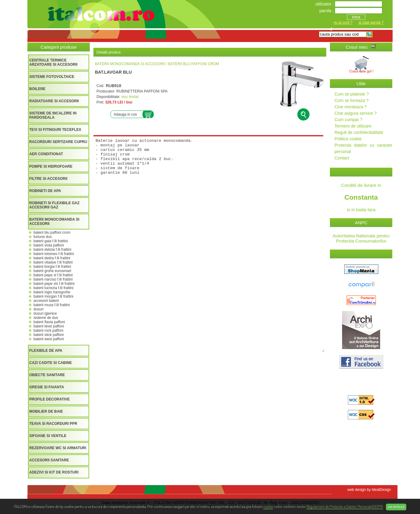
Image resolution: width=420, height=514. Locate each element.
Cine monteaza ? (351, 107)
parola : (327, 11)
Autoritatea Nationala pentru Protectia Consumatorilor (361, 238)
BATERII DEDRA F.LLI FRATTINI (52, 258)
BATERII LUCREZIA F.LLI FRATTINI (53, 288)
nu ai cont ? (343, 23)
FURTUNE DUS (43, 237)
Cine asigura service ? (356, 113)
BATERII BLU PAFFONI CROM (52, 233)
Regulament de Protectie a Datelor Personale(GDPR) (345, 506)
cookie (268, 506)
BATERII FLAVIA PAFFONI (49, 322)
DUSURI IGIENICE (45, 313)
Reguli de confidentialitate (359, 132)
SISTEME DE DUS (46, 318)
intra (356, 17)
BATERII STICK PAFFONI (49, 335)
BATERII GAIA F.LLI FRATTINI (51, 241)
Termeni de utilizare (353, 126)
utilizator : (325, 4)
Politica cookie (348, 139)
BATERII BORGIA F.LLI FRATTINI (52, 267)
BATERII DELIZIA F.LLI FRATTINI (52, 250)
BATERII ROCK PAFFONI (48, 330)
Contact (342, 158)
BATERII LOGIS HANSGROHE (52, 292)
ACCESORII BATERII (46, 301)
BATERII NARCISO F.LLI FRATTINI (53, 279)
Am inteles (396, 507)
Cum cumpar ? (348, 120)
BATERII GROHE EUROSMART (52, 271)
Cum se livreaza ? (352, 100)
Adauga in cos (125, 114)
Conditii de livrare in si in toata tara (361, 197)
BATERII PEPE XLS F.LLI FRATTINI (54, 284)
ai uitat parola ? (371, 23)
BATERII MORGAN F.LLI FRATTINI (53, 296)
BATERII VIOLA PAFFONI (49, 245)
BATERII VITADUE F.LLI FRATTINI (53, 262)
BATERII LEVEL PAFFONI (49, 326)
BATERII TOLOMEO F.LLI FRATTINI (54, 254)
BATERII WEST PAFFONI (49, 339)
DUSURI (38, 309)
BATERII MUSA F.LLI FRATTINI (52, 305)
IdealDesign (381, 490)
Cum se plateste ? (352, 94)
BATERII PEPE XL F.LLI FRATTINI (53, 275)
